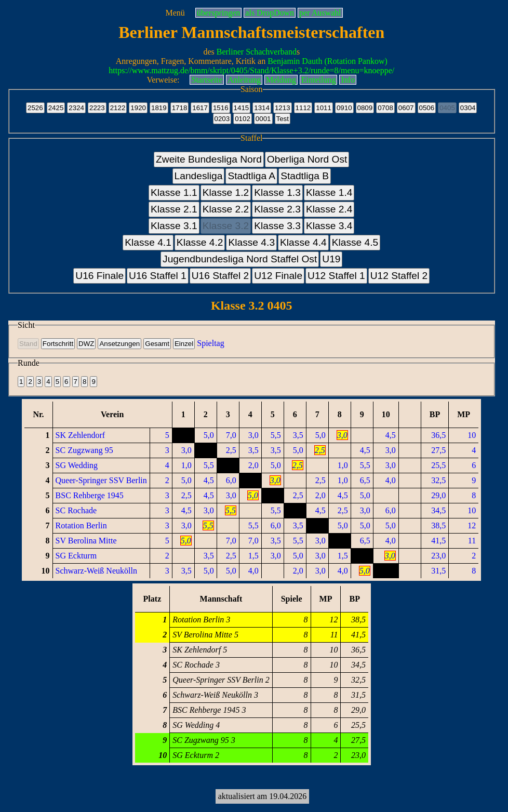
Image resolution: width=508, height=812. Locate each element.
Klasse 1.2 (226, 192)
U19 (331, 259)
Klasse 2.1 (174, 209)
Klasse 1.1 (174, 192)
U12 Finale (278, 276)
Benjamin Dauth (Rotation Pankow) (327, 61)
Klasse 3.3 (277, 226)
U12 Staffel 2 (399, 276)
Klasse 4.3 (251, 242)
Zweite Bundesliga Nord (209, 159)
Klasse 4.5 (355, 242)
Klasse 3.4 (329, 226)
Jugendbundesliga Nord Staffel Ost (240, 259)
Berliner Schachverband (257, 52)
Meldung (281, 80)
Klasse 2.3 (277, 209)
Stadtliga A (251, 176)
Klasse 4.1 (148, 242)
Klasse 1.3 (277, 192)
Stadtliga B (305, 176)
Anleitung (244, 80)
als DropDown (270, 13)
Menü (175, 13)
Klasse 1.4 (329, 192)
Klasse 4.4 (303, 242)
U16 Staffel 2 (220, 276)
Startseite (207, 80)
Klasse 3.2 (226, 226)
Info (348, 80)
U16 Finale (99, 276)
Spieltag (210, 343)
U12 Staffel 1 (336, 276)
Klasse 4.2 (200, 242)
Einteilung (319, 80)
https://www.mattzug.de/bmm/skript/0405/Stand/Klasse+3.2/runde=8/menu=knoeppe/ (251, 70)
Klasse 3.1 (174, 226)
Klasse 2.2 (226, 209)
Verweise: (163, 80)
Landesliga (199, 176)
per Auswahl (320, 13)
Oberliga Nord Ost (307, 159)
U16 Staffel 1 (158, 276)
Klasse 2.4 (329, 209)
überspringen (219, 13)
